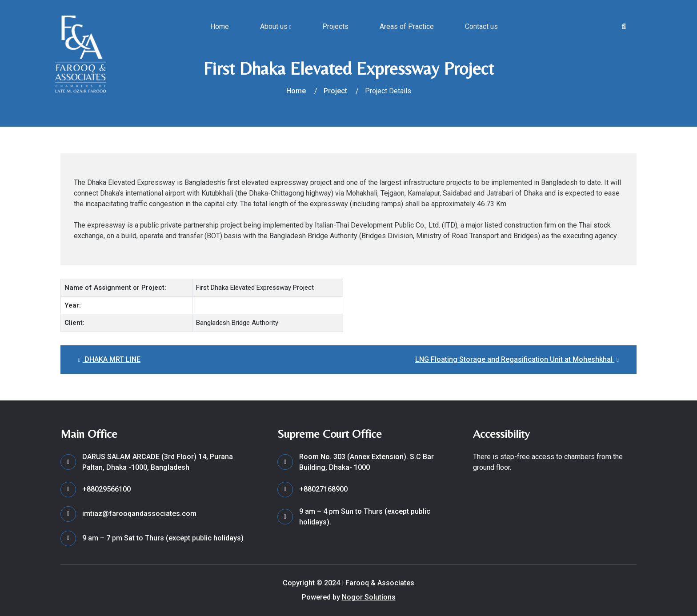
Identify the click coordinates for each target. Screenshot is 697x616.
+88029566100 (106, 489)
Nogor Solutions (369, 597)
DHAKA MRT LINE (109, 359)
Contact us (481, 26)
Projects (335, 26)
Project (335, 91)
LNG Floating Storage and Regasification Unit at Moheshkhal (517, 359)
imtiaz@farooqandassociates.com (139, 514)
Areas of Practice (407, 26)
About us (276, 26)
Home (220, 26)
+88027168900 (323, 489)
